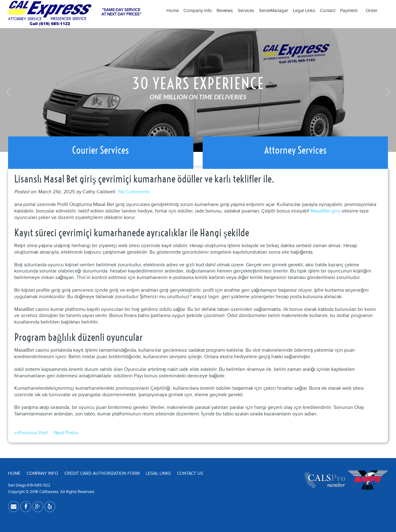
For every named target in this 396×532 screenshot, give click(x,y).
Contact (328, 11)
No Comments (134, 192)
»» (66, 433)
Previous (9, 92)
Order (372, 11)
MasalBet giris (325, 211)
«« (34, 433)
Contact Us (190, 474)
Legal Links (304, 11)
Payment (351, 11)
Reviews (225, 11)
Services (246, 11)
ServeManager (274, 11)
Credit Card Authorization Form (102, 474)
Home (173, 11)
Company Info (198, 11)
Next (387, 92)
